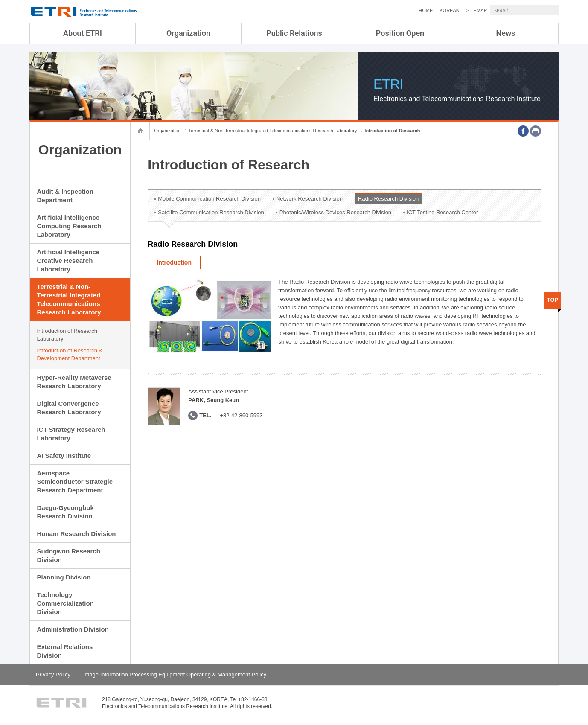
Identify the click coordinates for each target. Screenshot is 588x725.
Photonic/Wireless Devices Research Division (335, 212)
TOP (553, 300)
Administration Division (73, 629)
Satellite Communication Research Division (211, 212)
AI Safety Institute (64, 456)
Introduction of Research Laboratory (67, 335)
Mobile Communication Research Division (209, 199)
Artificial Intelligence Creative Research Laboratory (68, 261)
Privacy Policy (53, 674)
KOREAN (427, 10)
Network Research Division (309, 199)
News (506, 33)
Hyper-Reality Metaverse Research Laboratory (74, 382)
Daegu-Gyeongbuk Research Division (65, 512)
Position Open (400, 33)
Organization (188, 33)
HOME (403, 10)
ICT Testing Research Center (442, 212)
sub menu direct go (0, 0)
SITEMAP (454, 10)
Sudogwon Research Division (68, 555)
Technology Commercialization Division (65, 603)
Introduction (174, 262)
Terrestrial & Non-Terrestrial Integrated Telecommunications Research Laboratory (69, 299)
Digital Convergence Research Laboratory (69, 408)
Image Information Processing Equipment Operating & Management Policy (175, 674)
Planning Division (64, 577)
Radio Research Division (388, 199)
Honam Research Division (76, 534)
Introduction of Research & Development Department (70, 354)
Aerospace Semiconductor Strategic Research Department (75, 482)
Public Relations (294, 33)
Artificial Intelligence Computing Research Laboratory (69, 226)
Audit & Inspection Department (65, 196)
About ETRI (83, 33)
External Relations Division (65, 651)
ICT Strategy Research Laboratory (71, 434)
